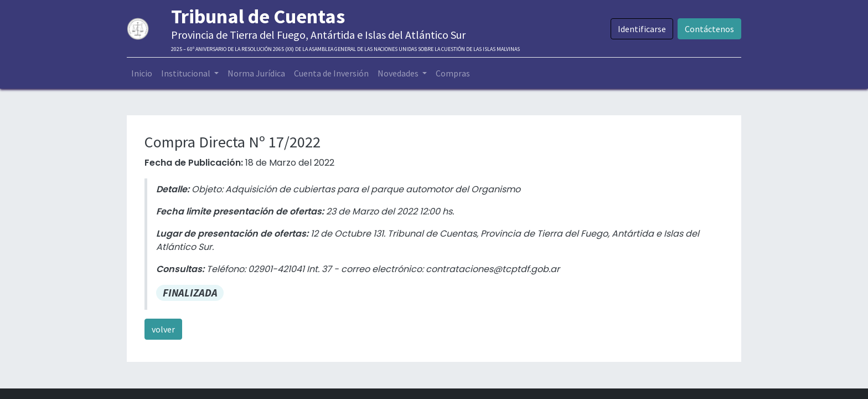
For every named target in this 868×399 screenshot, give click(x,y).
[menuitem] (142, 73)
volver (163, 329)
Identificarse (642, 29)
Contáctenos (709, 29)
